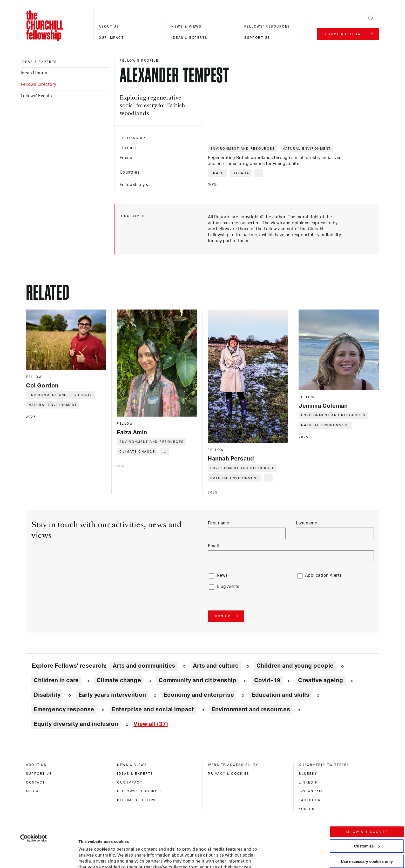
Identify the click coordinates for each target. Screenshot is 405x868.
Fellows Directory (38, 84)
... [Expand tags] (259, 173)
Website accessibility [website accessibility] (233, 765)
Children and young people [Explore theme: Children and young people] (295, 666)
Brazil (218, 173)
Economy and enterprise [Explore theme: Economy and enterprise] (199, 695)
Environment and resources (243, 149)
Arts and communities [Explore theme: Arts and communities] (144, 666)
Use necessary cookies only (367, 818)
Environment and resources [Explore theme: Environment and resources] (251, 709)
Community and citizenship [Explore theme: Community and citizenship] (197, 680)
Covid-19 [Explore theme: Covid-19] (267, 680)
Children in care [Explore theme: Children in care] (56, 680)
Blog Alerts (228, 587)
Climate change (137, 452)
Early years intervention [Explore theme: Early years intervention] (112, 695)
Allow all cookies (367, 788)
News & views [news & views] (132, 765)
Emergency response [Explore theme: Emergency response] (64, 709)
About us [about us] (36, 765)
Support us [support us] (39, 774)
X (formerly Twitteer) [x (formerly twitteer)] (324, 765)
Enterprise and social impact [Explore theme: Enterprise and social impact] (153, 709)
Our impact (111, 38)
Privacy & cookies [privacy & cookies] (229, 774)
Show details (85, 848)
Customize (367, 802)
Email (214, 546)
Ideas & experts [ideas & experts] (39, 62)
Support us (257, 38)
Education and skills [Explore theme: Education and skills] (280, 695)
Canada (241, 173)
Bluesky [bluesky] (308, 774)
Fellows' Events (36, 96)
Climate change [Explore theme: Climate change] (119, 680)
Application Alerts (323, 575)
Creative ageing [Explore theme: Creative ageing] (320, 680)
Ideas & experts (190, 38)
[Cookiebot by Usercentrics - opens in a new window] (34, 795)
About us (109, 27)
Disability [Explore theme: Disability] (47, 695)
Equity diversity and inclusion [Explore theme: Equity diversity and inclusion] (76, 724)
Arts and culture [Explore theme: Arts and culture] (216, 666)
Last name (306, 523)
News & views (186, 27)
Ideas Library (34, 73)
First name (219, 523)
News (222, 575)
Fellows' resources (267, 27)
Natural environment (307, 149)
